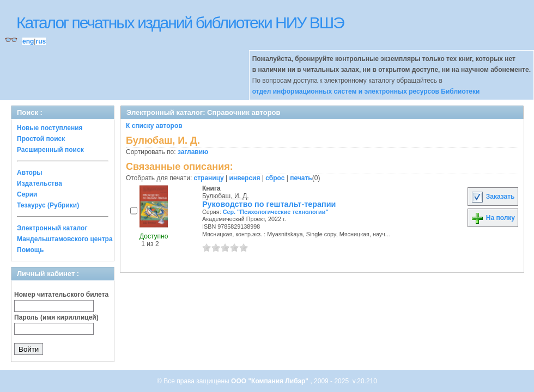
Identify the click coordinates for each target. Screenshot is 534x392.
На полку (493, 218)
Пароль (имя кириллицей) (56, 317)
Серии (27, 194)
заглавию (193, 152)
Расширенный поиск (50, 150)
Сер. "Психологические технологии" (276, 212)
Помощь (30, 250)
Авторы (30, 173)
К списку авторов (154, 126)
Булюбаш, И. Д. (226, 196)
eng (28, 41)
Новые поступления (50, 128)
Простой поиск (41, 139)
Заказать (493, 197)
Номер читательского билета (61, 295)
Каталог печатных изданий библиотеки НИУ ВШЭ (180, 23)
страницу (209, 178)
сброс (275, 178)
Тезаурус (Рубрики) (48, 205)
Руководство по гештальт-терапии (269, 204)
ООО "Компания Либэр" (271, 381)
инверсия (245, 178)
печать (301, 178)
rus (41, 41)
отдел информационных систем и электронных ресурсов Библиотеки (366, 91)
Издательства (40, 183)
